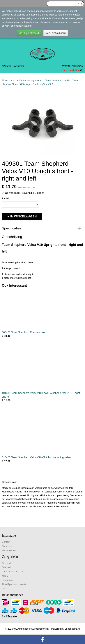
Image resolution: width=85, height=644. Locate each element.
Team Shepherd (53, 81)
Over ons (7, 546)
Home (5, 81)
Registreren (18, 66)
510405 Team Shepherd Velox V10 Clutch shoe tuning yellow (37, 457)
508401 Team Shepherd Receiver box (23, 332)
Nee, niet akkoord (56, 33)
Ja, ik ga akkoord (29, 33)
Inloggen (6, 66)
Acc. (13, 81)
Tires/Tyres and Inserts (14, 584)
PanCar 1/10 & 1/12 (12, 572)
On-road (6, 563)
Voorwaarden (9, 550)
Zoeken (80, 4)
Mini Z (5, 576)
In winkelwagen (23, 216)
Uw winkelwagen (72, 66)
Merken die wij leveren (30, 81)
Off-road (6, 567)
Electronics (8, 580)
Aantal (5, 198)
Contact (6, 542)
